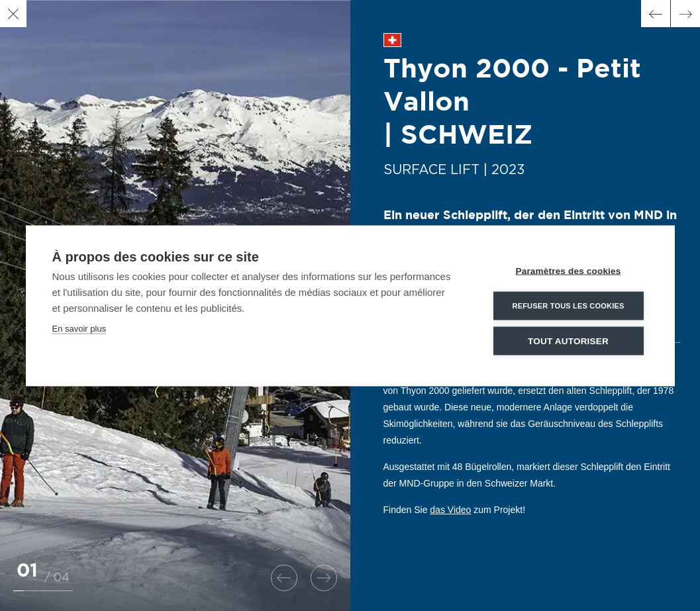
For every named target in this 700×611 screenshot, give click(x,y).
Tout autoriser (568, 341)
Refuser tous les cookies (568, 305)
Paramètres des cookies (569, 270)
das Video (450, 510)
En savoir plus (79, 328)
